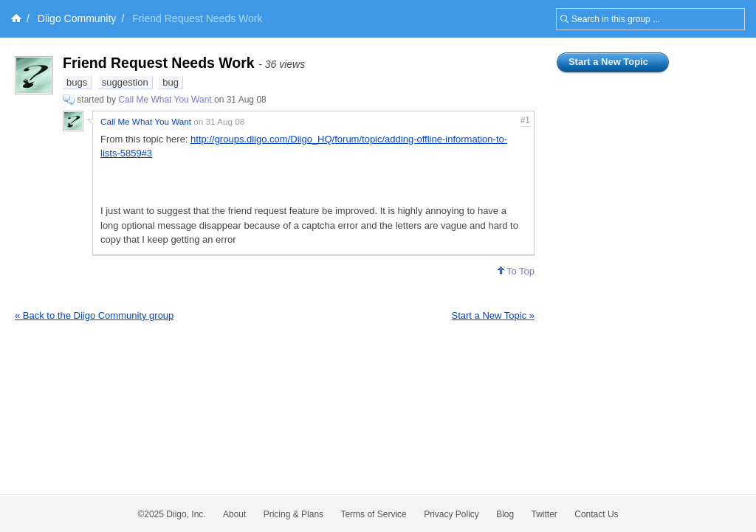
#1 (525, 120)
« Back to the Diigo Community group (94, 315)
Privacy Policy (451, 514)
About (234, 514)
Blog (505, 514)
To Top (516, 271)
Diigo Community (77, 18)
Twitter (544, 514)
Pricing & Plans (293, 514)
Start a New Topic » (493, 315)
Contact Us (596, 514)
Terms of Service (373, 514)
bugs (77, 82)
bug (171, 82)
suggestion (125, 82)
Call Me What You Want (165, 100)
